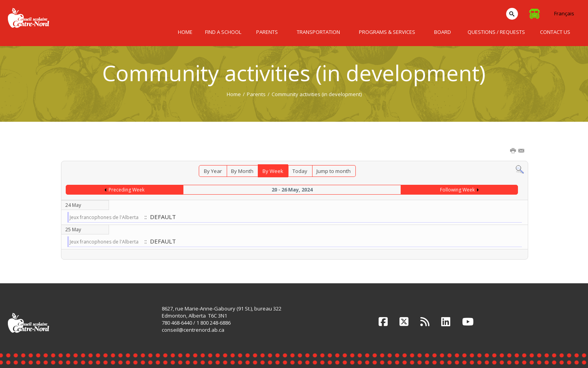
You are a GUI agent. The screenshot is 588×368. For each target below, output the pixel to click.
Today (300, 171)
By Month (242, 171)
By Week (273, 171)
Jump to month (334, 171)
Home (234, 94)
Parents (256, 94)
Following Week (457, 190)
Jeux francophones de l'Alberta (105, 217)
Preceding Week (127, 190)
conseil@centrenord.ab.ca (193, 330)
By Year (213, 171)
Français (564, 13)
